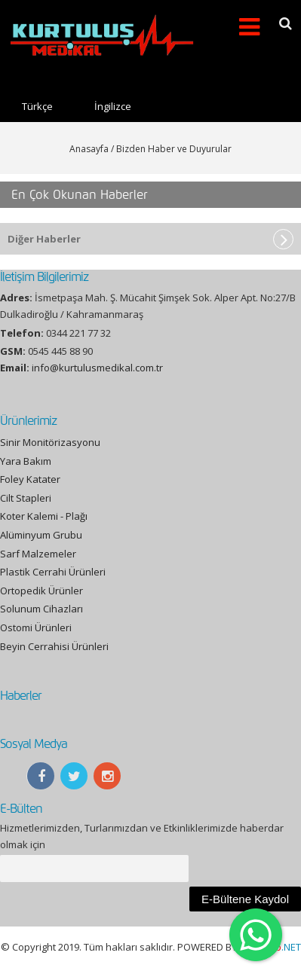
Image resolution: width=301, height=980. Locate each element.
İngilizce (113, 106)
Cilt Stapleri (26, 498)
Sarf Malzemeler (38, 554)
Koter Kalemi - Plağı (44, 516)
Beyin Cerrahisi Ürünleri (54, 646)
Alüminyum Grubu (41, 535)
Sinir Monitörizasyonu (50, 442)
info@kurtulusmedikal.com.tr (97, 368)
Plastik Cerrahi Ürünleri (53, 572)
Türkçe (37, 106)
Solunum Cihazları (41, 609)
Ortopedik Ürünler (41, 591)
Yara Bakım (26, 461)
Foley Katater (30, 479)
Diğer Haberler (44, 239)
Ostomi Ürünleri (36, 627)
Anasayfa (89, 149)
